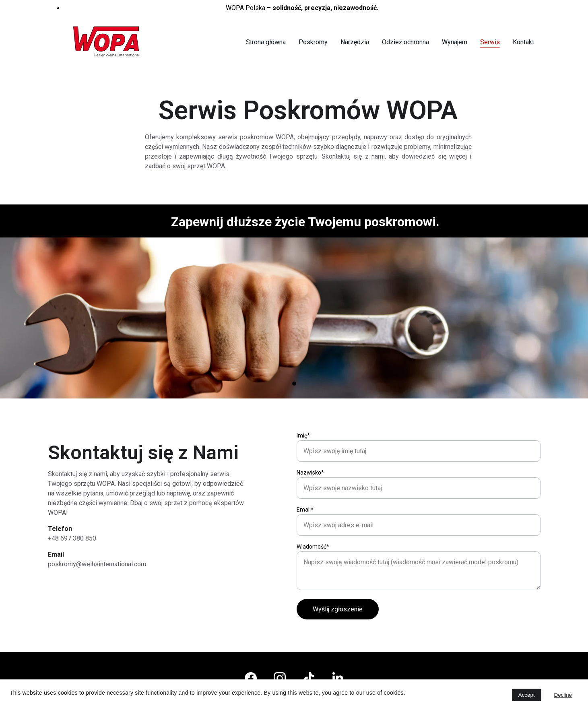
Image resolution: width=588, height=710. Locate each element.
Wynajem (455, 42)
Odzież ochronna (405, 42)
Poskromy (313, 42)
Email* (305, 540)
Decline (563, 695)
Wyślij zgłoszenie (338, 640)
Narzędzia (355, 42)
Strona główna (266, 42)
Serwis (490, 42)
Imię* (303, 466)
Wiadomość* (313, 577)
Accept (527, 695)
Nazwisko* (310, 503)
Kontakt (523, 42)
